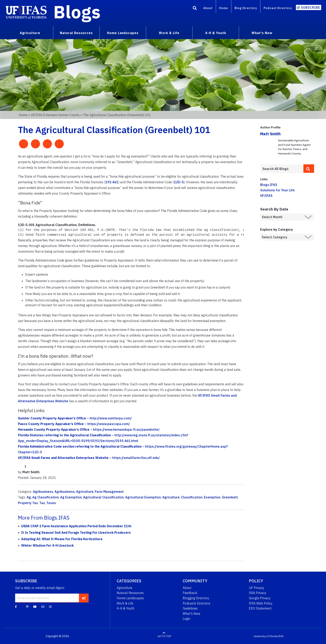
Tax (42, 502)
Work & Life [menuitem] (169, 33)
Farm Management (109, 491)
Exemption (212, 497)
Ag (29, 497)
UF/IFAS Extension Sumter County (55, 115)
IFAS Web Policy (261, 603)
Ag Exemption (71, 497)
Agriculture (85, 491)
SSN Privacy (258, 592)
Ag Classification (46, 497)
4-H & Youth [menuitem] (216, 33)
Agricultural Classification (103, 497)
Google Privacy (260, 598)
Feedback (190, 592)
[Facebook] (16, 606)
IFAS (281, 636)
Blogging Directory (196, 598)
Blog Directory (246, 8)
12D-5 (179, 182)
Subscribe (311, 7)
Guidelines (190, 608)
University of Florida (266, 636)
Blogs (77, 12)
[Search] (195, 9)
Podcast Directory (278, 8)
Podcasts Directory (197, 603)
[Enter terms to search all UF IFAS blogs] (282, 169)
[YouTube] (35, 606)
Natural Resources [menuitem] (76, 33)
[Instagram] (50, 606)
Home (224, 8)
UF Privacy (257, 587)
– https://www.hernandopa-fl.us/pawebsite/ (89, 429)
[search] (309, 169)
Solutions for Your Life (277, 190)
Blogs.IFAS (269, 185)
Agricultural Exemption (143, 497)
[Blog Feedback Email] (43, 606)
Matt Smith (270, 134)
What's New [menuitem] (262, 33)
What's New (191, 613)
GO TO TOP (164, 636)
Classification (192, 497)
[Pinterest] (27, 606)
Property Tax (28, 502)
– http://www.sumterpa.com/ (75, 418)
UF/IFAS (266, 196)
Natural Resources (130, 592)
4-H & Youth (125, 608)
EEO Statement (260, 608)
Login (186, 618)
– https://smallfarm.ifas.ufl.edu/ (89, 457)
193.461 (112, 182)
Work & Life (125, 603)
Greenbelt (230, 497)
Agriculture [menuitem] (30, 33)
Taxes (51, 502)
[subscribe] (84, 597)
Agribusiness (43, 491)
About (208, 8)
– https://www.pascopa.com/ (74, 423)
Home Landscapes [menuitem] (123, 33)
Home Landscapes (130, 598)
